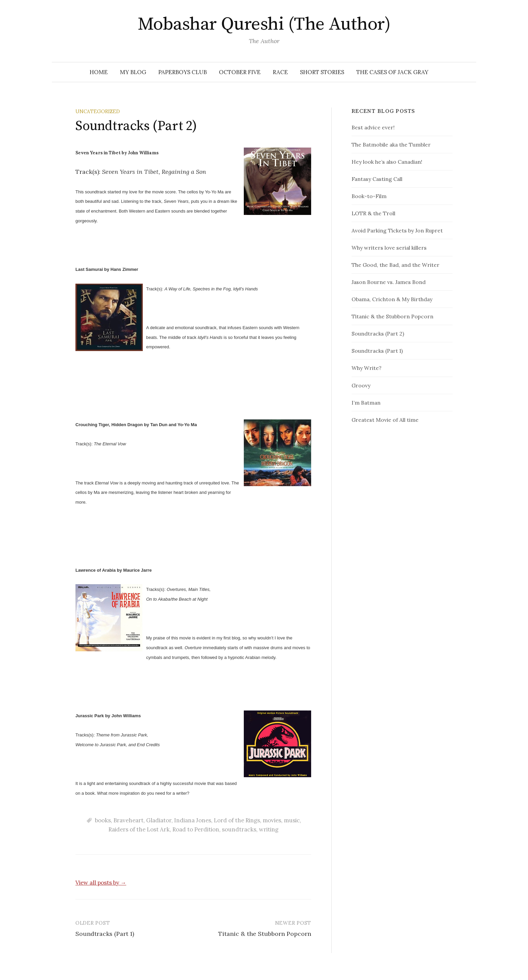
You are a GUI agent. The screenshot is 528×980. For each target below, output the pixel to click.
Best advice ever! (373, 127)
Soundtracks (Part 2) (378, 334)
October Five (240, 72)
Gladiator (159, 820)
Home (99, 72)
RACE (280, 72)
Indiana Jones (193, 820)
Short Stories (322, 72)
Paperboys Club (183, 72)
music (292, 820)
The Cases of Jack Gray (392, 72)
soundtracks (239, 829)
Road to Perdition (196, 829)
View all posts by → (101, 883)
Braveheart (128, 820)
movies (272, 820)
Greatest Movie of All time (385, 420)
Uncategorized (98, 111)
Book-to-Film (369, 196)
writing (269, 829)
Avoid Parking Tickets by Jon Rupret (397, 230)
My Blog (133, 72)
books (103, 820)
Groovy (361, 385)
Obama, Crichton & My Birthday (392, 299)
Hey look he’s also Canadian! (387, 162)
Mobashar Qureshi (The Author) (264, 24)
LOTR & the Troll (373, 213)
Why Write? (367, 368)
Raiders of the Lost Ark (139, 829)
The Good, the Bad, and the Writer (395, 265)
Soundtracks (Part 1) (105, 934)
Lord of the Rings (237, 820)
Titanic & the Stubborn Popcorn (265, 934)
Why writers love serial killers (389, 248)
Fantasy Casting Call (377, 179)
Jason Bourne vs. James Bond (389, 282)
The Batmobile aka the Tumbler (391, 145)
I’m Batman (366, 403)
